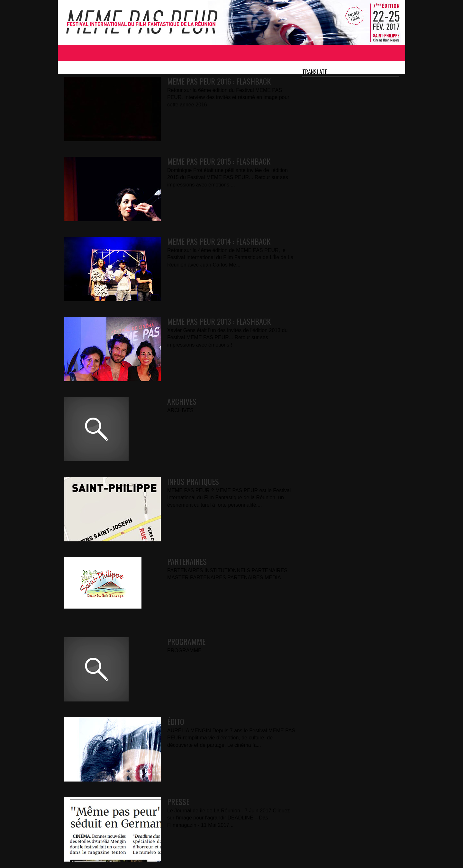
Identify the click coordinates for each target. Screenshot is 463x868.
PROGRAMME (186, 641)
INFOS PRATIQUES (193, 481)
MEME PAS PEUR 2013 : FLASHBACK (219, 321)
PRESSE (178, 801)
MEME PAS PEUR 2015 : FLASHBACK (219, 161)
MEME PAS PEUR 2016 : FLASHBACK (219, 81)
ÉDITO (176, 721)
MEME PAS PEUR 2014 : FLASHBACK (219, 241)
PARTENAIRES (187, 561)
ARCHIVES (182, 401)
